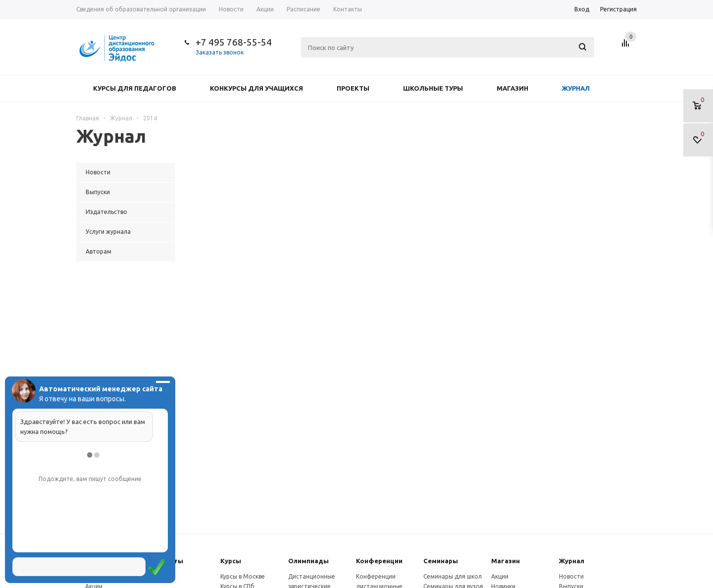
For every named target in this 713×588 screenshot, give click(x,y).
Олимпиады (308, 561)
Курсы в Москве (243, 576)
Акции (500, 576)
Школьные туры (433, 88)
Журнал (576, 88)
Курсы (231, 561)
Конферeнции (379, 561)
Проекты (353, 88)
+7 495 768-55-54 (234, 42)
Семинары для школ (453, 576)
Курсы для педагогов (135, 88)
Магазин (512, 88)
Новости (571, 576)
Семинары (441, 561)
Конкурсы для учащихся (256, 88)
